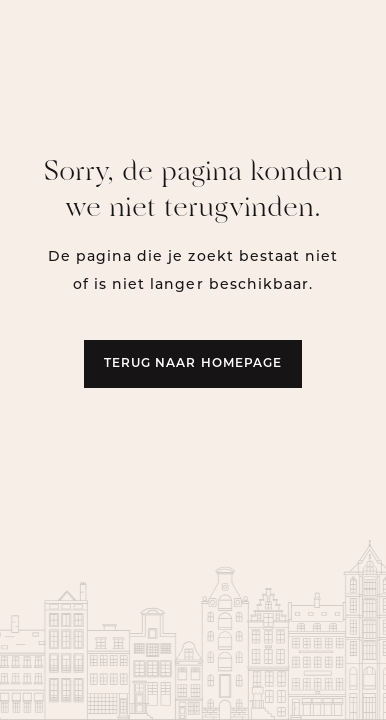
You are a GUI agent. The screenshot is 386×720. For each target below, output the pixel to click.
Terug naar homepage (192, 364)
